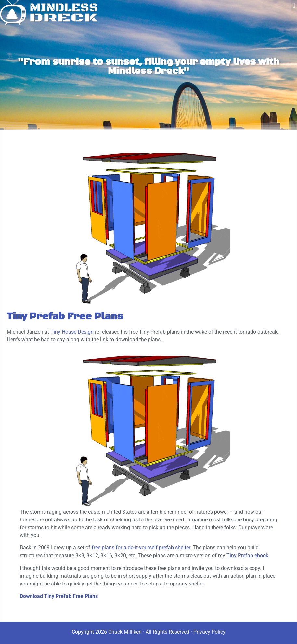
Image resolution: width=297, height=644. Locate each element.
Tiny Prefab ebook (247, 555)
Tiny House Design (72, 332)
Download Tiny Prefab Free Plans (59, 596)
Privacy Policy (209, 632)
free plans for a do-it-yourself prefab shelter (141, 548)
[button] (294, 5)
